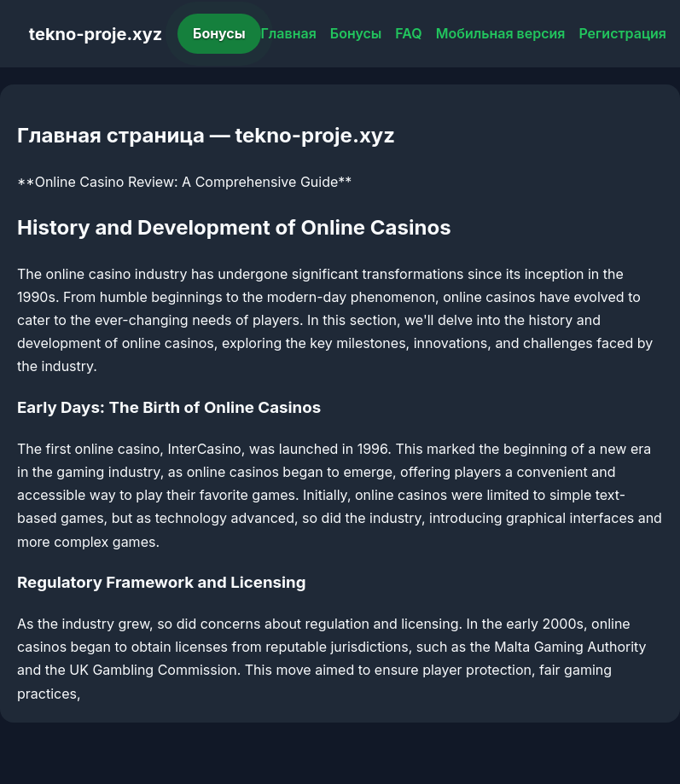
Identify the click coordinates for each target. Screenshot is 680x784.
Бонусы (219, 33)
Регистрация (622, 33)
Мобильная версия (501, 33)
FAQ (408, 33)
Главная (289, 33)
